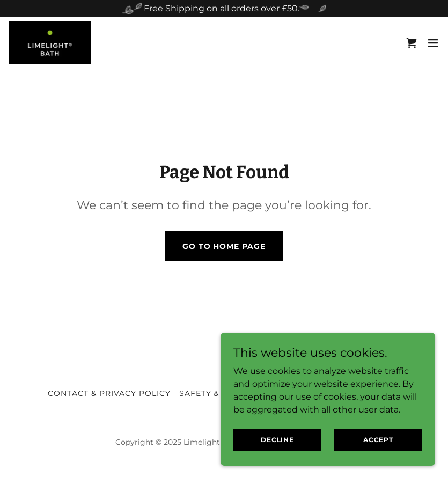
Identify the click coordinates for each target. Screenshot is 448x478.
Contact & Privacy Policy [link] (109, 393)
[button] (433, 43)
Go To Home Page (224, 246)
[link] (50, 43)
